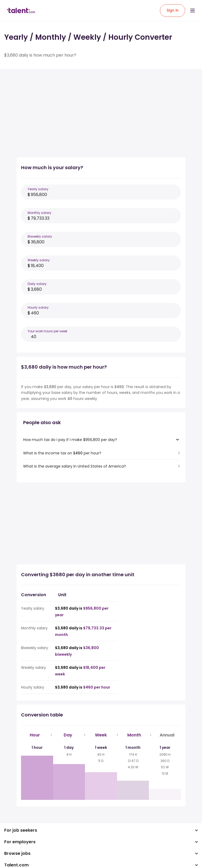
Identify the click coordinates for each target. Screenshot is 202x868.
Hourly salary (38, 307)
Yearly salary (38, 189)
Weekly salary (39, 260)
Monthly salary (39, 213)
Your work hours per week (47, 331)
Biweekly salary (40, 236)
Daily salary (37, 284)
